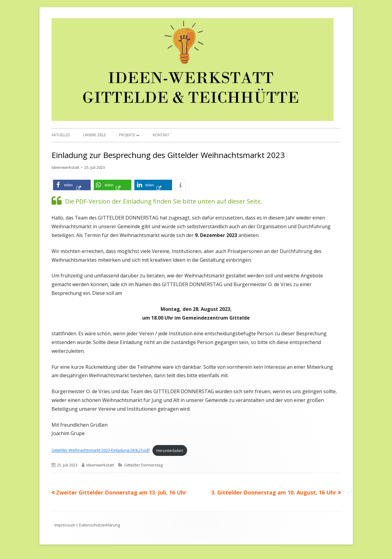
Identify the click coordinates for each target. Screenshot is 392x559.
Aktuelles (61, 135)
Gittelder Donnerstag (143, 465)
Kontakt (161, 135)
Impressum (65, 525)
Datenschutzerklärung (99, 525)
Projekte (127, 135)
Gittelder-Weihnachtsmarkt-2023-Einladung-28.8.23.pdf (101, 450)
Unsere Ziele (94, 135)
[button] (72, 185)
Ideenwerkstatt (65, 167)
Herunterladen (170, 450)
